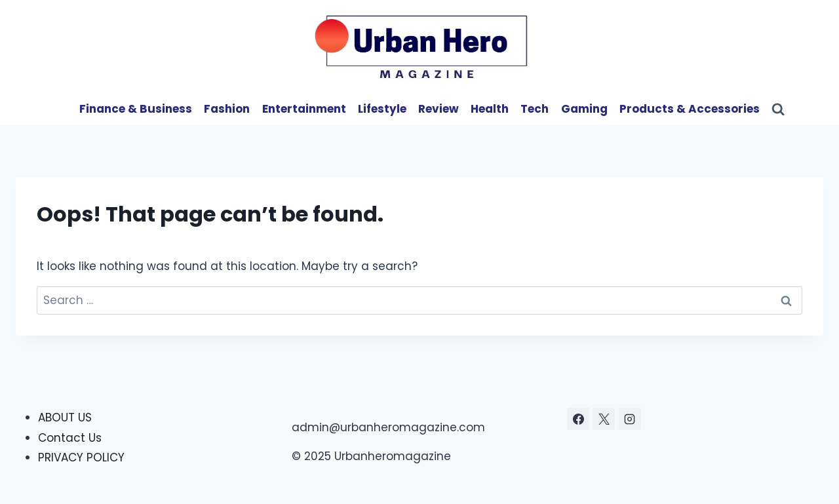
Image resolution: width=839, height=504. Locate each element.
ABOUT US (65, 417)
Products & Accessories (690, 109)
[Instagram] (630, 419)
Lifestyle (382, 109)
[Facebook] (578, 419)
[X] (604, 419)
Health (490, 109)
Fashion (227, 109)
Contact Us (70, 438)
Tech (535, 109)
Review (439, 109)
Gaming (584, 109)
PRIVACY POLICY (81, 457)
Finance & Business (136, 109)
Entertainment (304, 109)
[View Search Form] (778, 109)
